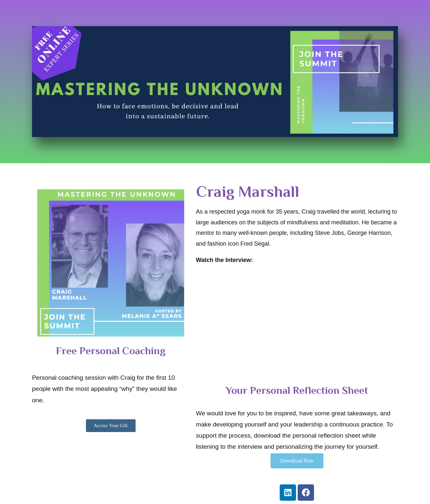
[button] (111, 426)
